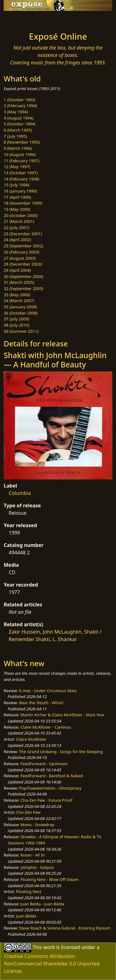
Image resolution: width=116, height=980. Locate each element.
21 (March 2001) (19, 221)
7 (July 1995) (15, 136)
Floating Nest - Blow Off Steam (49, 879)
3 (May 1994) (16, 112)
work (49, 947)
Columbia (20, 493)
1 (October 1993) (19, 100)
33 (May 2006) (17, 295)
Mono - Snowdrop (37, 825)
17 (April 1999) (17, 197)
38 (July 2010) (17, 325)
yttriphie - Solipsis (37, 867)
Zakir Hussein (24, 632)
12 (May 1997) (17, 167)
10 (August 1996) (20, 154)
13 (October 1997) (21, 173)
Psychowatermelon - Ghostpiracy (50, 788)
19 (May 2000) (17, 209)
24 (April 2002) (17, 240)
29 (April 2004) (17, 270)
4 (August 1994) (19, 118)
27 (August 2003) (20, 258)
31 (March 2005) (19, 282)
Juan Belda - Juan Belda (42, 904)
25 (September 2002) (24, 246)
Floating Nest (29, 891)
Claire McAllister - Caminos (46, 727)
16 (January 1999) (20, 191)
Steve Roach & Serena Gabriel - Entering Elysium (65, 928)
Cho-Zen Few (28, 812)
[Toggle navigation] (20, 20)
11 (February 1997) (21, 161)
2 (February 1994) (20, 106)
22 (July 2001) (17, 228)
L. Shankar (65, 639)
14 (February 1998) (21, 179)
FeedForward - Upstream (44, 764)
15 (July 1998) (17, 185)
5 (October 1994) (19, 124)
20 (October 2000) (21, 215)
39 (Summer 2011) (21, 331)
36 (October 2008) (21, 313)
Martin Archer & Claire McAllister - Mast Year (62, 715)
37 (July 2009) (17, 319)
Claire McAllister (31, 739)
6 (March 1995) (18, 130)
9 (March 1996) (18, 148)
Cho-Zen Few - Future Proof (46, 800)
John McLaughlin (62, 632)
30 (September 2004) (24, 276)
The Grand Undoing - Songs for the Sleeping (61, 752)
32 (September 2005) (24, 288)
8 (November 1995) (22, 142)
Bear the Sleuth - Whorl (41, 703)
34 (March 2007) (19, 301)
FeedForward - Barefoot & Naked (52, 776)
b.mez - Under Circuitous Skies (48, 691)
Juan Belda (26, 916)
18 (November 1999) (23, 203)
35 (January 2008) (20, 307)
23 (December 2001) (23, 234)
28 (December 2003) (23, 264)
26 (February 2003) (21, 252)
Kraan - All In (32, 855)
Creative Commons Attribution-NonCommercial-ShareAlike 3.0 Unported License (52, 964)
